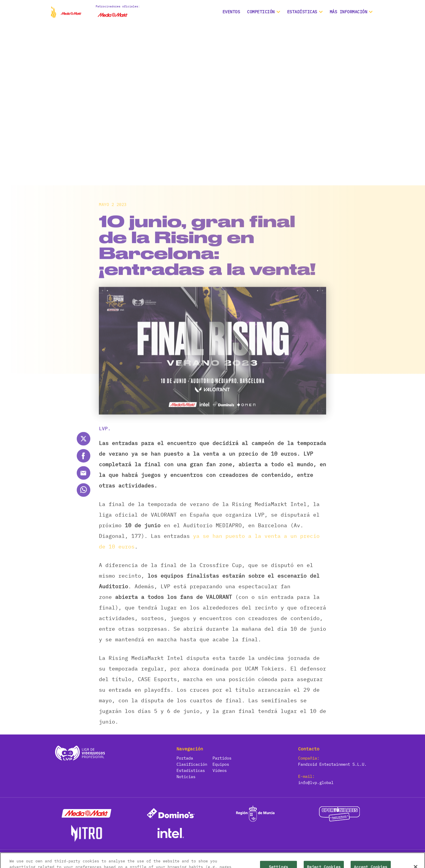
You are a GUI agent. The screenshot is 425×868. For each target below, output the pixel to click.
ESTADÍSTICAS (302, 12)
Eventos (231, 12)
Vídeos (220, 770)
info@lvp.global (316, 783)
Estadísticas (191, 770)
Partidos (222, 758)
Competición (261, 12)
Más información (349, 12)
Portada (185, 758)
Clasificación (192, 764)
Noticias (186, 777)
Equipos (221, 764)
